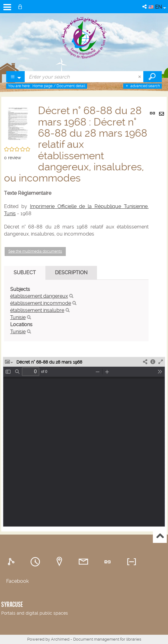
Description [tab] (71, 273)
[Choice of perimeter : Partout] (16, 77)
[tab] (12, 562)
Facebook (17, 581)
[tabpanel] (76, 311)
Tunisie (18, 317)
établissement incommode (41, 303)
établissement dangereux (39, 296)
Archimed (60, 639)
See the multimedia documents (35, 251)
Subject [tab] (25, 273)
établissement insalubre (37, 310)
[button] (145, 7)
